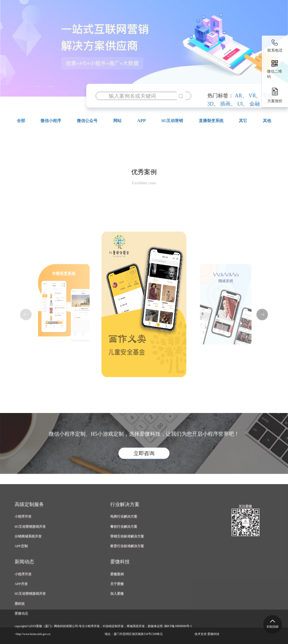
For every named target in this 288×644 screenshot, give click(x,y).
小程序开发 (116, 42)
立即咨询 (144, 473)
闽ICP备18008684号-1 (178, 626)
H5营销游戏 (67, 42)
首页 (25, 42)
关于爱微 (64, 60)
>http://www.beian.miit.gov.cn (32, 634)
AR (238, 96)
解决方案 (252, 42)
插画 (225, 104)
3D (211, 104)
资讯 (25, 60)
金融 (255, 104)
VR (252, 96)
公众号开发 (165, 42)
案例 (208, 42)
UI (240, 104)
